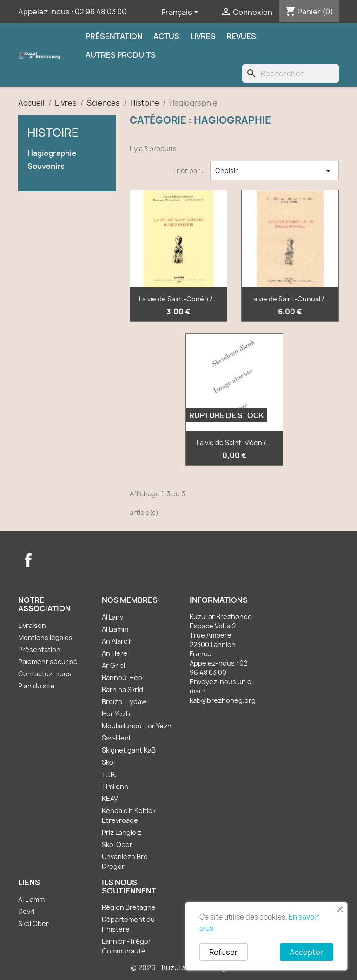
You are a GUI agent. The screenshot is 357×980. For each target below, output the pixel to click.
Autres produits (121, 55)
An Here (115, 653)
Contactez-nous (45, 674)
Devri (26, 911)
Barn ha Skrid (122, 690)
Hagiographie (52, 153)
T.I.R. (109, 774)
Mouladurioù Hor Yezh (137, 726)
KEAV (110, 798)
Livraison (32, 625)
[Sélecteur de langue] (182, 13)
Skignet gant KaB (129, 750)
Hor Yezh (116, 714)
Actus (166, 36)
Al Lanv (112, 617)
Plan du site (36, 686)
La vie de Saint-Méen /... (234, 443)
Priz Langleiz (122, 832)
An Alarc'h (117, 641)
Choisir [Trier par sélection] (274, 171)
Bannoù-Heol (123, 677)
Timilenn (115, 786)
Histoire (53, 133)
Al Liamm (115, 629)
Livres (203, 36)
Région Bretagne (129, 907)
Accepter (307, 952)
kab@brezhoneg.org (223, 700)
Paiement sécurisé (48, 662)
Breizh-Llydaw (124, 702)
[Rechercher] (291, 73)
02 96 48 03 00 (101, 12)
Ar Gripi (113, 665)
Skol (108, 762)
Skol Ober (117, 844)
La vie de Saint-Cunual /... (290, 299)
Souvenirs (46, 166)
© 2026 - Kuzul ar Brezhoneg (179, 968)
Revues (241, 36)
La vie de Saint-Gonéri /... (178, 299)
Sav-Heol (116, 738)
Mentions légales (45, 637)
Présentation (114, 36)
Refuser (224, 952)
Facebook (28, 560)
